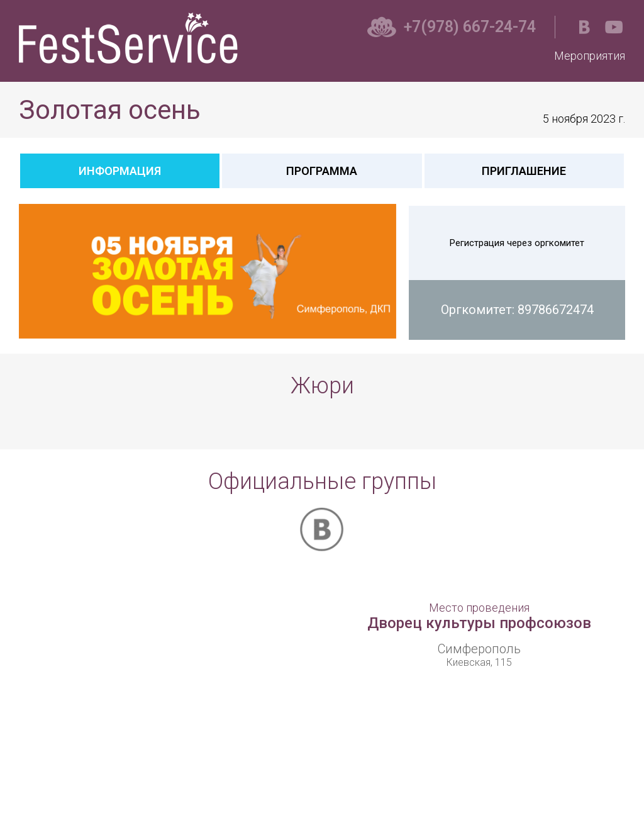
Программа (322, 171)
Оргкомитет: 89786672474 (517, 310)
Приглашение (524, 171)
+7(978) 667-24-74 (470, 27)
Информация (120, 171)
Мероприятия (590, 56)
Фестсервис (131, 38)
